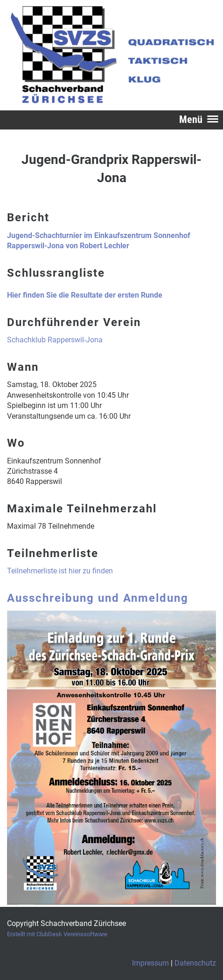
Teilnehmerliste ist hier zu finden (60, 571)
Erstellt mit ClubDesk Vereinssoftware (57, 934)
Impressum (150, 963)
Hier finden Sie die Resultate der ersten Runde (85, 295)
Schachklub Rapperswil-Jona (55, 340)
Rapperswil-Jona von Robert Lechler (68, 246)
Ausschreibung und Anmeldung (98, 598)
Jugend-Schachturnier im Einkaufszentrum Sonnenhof (99, 235)
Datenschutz (195, 963)
